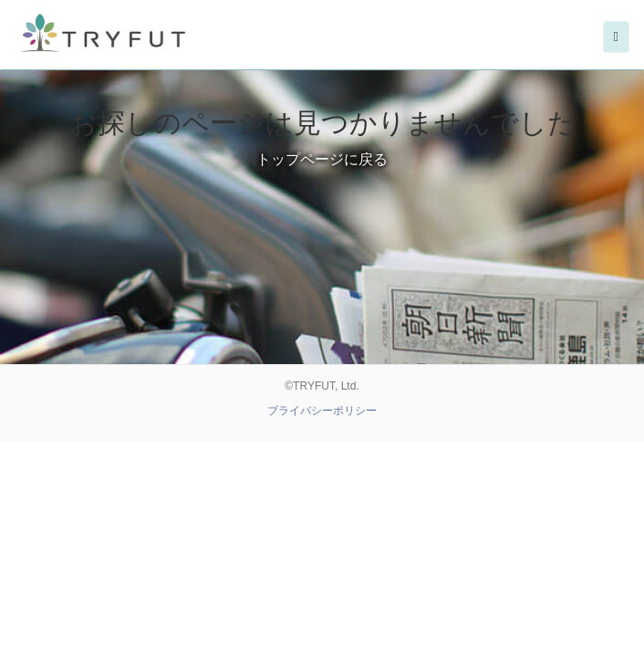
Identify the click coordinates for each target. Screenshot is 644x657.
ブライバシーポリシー (322, 411)
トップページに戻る (322, 159)
